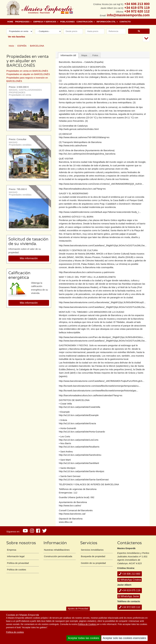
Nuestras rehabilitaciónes (57, 550)
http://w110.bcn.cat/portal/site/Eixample (79, 415)
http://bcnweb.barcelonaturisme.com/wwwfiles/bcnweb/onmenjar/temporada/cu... (100, 386)
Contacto (125, 22)
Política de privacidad (18, 563)
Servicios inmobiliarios (92, 550)
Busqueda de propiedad (93, 556)
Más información (29, 258)
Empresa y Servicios (46, 22)
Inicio (11, 46)
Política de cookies (15, 632)
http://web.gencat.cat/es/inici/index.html (79, 129)
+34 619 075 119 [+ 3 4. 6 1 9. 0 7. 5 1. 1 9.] (137, 8)
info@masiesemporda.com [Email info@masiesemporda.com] (128, 15)
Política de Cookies (87, 624)
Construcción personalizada (58, 556)
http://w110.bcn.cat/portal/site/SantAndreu (80, 455)
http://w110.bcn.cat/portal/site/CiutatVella (79, 407)
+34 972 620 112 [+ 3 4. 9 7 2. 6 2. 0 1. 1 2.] (137, 11)
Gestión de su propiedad (93, 563)
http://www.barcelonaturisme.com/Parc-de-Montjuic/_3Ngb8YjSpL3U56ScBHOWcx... (102, 337)
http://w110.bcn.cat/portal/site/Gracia (77, 423)
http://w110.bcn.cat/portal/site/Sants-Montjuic (82, 471)
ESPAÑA (22, 46)
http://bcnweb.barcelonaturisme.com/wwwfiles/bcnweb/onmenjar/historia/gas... (98, 391)
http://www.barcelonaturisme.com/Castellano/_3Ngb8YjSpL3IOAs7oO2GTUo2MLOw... (103, 245)
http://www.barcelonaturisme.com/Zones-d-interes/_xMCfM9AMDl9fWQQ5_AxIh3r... (101, 184)
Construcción (86, 22)
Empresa (12, 550)
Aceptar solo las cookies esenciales (124, 638)
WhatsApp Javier (129, 596)
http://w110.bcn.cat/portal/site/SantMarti (79, 463)
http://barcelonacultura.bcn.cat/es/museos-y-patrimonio (87, 272)
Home (10, 22)
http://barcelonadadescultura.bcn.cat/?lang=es (82, 189)
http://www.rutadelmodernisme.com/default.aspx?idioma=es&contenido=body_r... (100, 212)
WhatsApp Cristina (130, 580)
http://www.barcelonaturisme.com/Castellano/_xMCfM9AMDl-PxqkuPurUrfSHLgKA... (102, 381)
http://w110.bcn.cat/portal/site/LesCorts (79, 440)
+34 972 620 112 (130, 607)
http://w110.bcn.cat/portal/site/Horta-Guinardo (82, 432)
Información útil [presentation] (68, 55)
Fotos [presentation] (95, 55)
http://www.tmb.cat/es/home (73, 145)
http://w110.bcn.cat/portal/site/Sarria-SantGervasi (84, 480)
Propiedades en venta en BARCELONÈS (27, 71)
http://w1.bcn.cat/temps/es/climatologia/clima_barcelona (87, 154)
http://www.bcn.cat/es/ (70, 506)
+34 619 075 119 (130, 590)
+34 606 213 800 (130, 574)
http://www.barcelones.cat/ (72, 514)
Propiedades (23, 22)
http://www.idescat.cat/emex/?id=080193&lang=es (84, 137)
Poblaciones (67, 22)
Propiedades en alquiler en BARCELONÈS (28, 74)
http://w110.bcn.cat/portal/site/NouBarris (79, 447)
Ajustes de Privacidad (78, 609)
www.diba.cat (66, 522)
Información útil (107, 22)
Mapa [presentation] (84, 55)
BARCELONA (37, 46)
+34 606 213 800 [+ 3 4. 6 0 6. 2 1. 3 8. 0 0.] (137, 4)
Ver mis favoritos (17, 37)
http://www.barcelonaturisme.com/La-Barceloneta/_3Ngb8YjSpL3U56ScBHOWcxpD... (102, 302)
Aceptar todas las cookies (84, 638)
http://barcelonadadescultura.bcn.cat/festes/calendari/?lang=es (91, 395)
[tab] (68, 55)
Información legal (16, 556)
